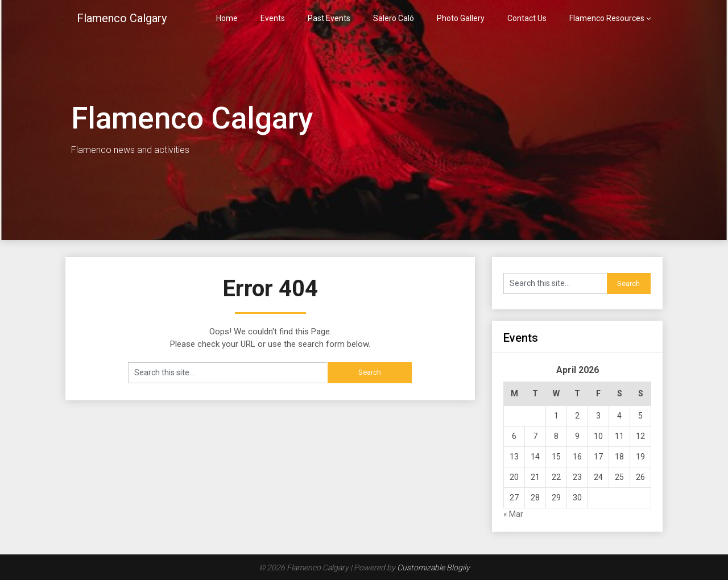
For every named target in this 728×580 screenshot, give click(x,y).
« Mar (513, 514)
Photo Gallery (461, 18)
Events (273, 18)
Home (227, 18)
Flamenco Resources (607, 18)
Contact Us (527, 18)
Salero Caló (394, 18)
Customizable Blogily (433, 567)
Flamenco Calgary (122, 18)
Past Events (329, 18)
